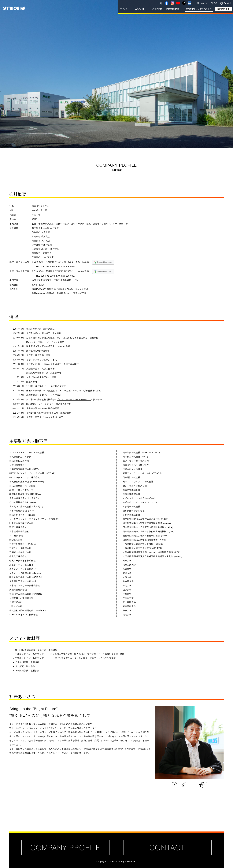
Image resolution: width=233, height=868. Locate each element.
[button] (174, 9)
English (226, 3)
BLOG (214, 3)
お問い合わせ (201, 3)
